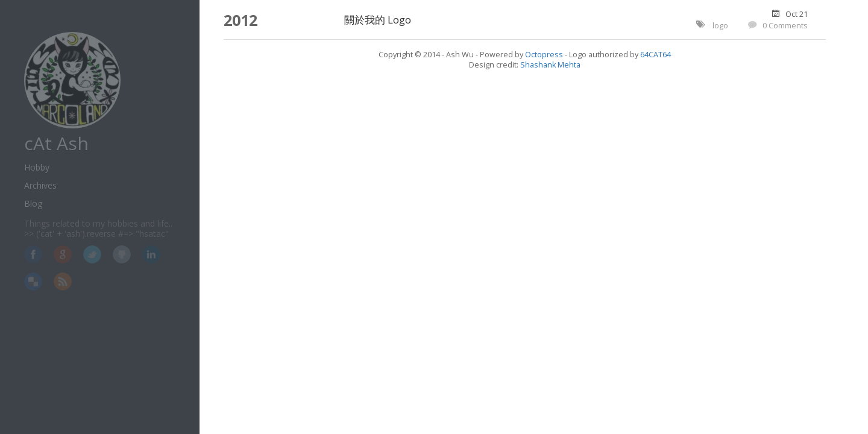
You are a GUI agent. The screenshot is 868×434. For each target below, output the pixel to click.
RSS (63, 281)
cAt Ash (56, 143)
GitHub (122, 254)
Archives (40, 185)
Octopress (544, 55)
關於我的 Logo (378, 20)
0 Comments (785, 26)
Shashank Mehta (550, 65)
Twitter (92, 254)
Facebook (33, 254)
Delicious (33, 281)
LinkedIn (151, 254)
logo (720, 26)
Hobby (37, 167)
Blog (33, 203)
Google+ (63, 254)
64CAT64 (656, 55)
